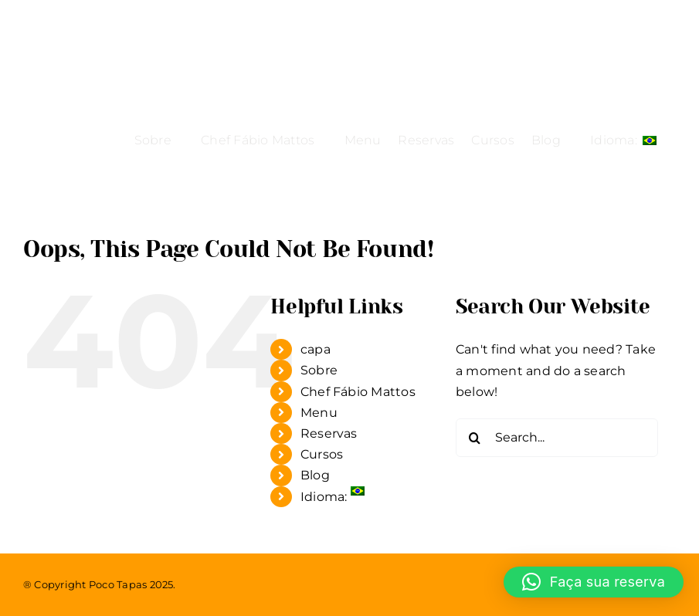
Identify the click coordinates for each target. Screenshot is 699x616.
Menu (319, 413)
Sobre (319, 370)
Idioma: (333, 497)
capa (316, 349)
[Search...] (557, 438)
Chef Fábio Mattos (358, 392)
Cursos (322, 454)
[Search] (475, 438)
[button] (594, 582)
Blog (315, 475)
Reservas (329, 433)
